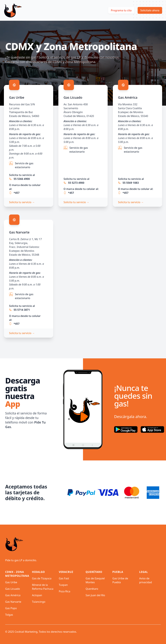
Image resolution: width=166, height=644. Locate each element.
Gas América (13, 595)
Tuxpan (63, 585)
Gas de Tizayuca (42, 578)
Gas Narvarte (13, 602)
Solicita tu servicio (22, 202)
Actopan (37, 595)
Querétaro (92, 589)
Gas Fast (64, 578)
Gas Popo (11, 608)
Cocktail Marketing (26, 632)
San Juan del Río (95, 595)
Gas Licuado (13, 589)
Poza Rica (65, 591)
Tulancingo (39, 602)
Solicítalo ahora (150, 10)
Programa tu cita (121, 10)
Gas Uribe (11, 582)
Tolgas (9, 615)
